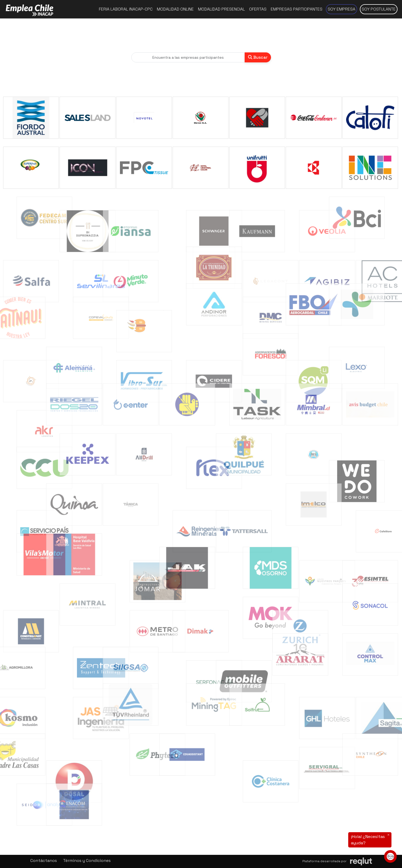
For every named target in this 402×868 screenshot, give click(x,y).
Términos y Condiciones (87, 860)
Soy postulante (379, 9)
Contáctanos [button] (44, 860)
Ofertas (258, 9)
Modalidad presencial (221, 9)
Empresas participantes (297, 9)
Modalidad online (175, 9)
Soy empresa (342, 9)
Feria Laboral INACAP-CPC (126, 9)
